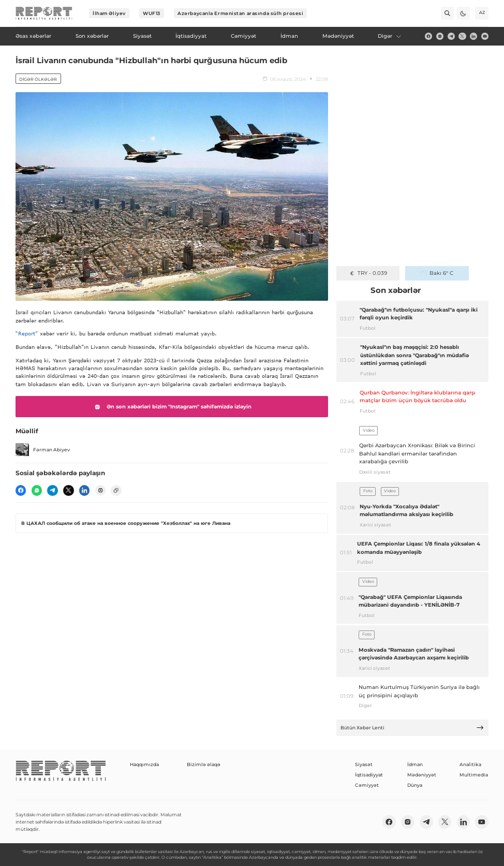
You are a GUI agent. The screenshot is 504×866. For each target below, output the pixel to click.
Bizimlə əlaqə (204, 764)
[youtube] (485, 36)
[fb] (428, 36)
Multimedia (474, 775)
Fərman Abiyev (43, 450)
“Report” (27, 333)
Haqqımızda (144, 764)
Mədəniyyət (422, 775)
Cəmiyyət (367, 785)
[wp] (37, 490)
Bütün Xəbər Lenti (412, 728)
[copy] (116, 490)
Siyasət (364, 764)
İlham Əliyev (109, 13)
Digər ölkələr (38, 79)
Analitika (470, 764)
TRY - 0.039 (368, 273)
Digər (390, 36)
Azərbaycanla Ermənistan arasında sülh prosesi (240, 13)
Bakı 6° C (436, 273)
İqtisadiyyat (369, 775)
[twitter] (462, 36)
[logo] (44, 13)
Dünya (415, 785)
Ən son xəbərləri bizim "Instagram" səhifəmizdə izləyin (172, 407)
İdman (415, 764)
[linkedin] (473, 36)
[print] (100, 490)
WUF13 (152, 13)
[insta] (440, 36)
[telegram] (451, 36)
